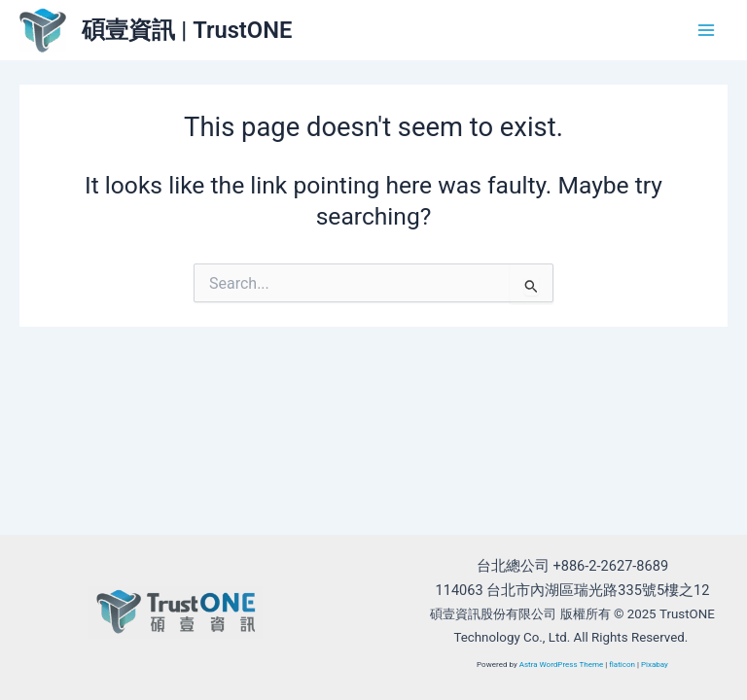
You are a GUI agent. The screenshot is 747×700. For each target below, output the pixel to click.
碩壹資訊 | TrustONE (187, 30)
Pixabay (655, 665)
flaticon (622, 665)
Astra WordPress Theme (562, 665)
